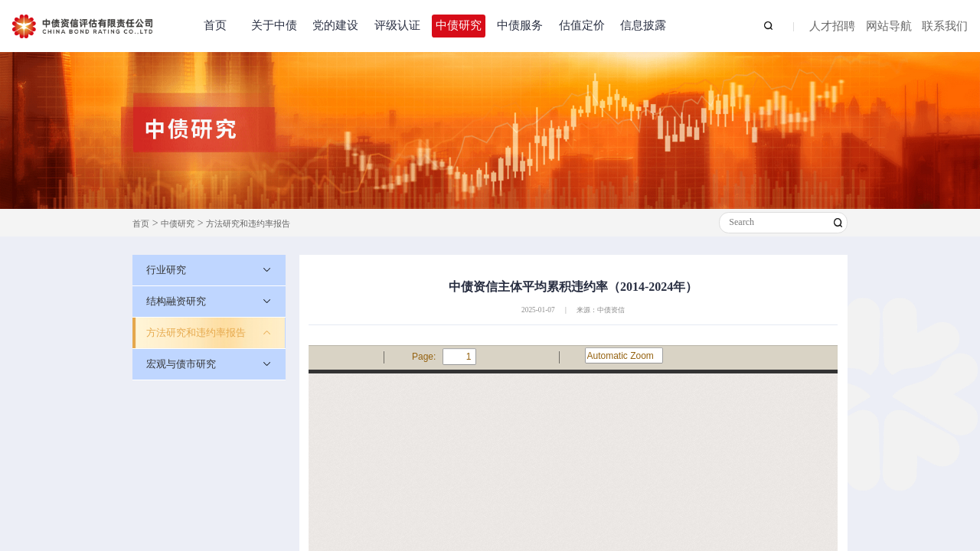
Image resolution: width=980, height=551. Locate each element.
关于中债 (274, 25)
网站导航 (889, 27)
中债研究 (459, 25)
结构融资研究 (176, 301)
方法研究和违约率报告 (248, 224)
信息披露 (643, 25)
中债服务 (520, 25)
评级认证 (397, 25)
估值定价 (582, 25)
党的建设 (335, 25)
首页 (215, 25)
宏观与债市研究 (181, 364)
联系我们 (945, 27)
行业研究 (166, 270)
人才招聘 (832, 27)
